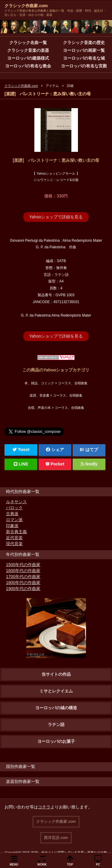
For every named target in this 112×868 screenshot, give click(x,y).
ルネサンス (16, 502)
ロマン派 (14, 520)
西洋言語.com (56, 838)
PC (98, 865)
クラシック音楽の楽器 (28, 50)
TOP (70, 865)
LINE (21, 464)
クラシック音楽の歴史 (84, 43)
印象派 (12, 526)
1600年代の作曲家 (23, 571)
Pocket (55, 464)
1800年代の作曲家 (23, 583)
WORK (42, 865)
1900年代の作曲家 (23, 589)
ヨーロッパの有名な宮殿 (84, 66)
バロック (14, 508)
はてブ (92, 450)
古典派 (12, 514)
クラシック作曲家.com (26, 6)
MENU (14, 865)
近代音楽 (14, 538)
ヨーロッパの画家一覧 (84, 50)
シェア (55, 450)
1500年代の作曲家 (23, 565)
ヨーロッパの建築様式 (28, 58)
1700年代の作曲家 (23, 577)
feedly (89, 464)
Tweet (21, 450)
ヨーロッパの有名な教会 (28, 66)
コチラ (44, 807)
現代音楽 (14, 544)
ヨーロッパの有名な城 (84, 58)
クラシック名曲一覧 (28, 43)
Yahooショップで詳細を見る (56, 217)
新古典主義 (16, 532)
